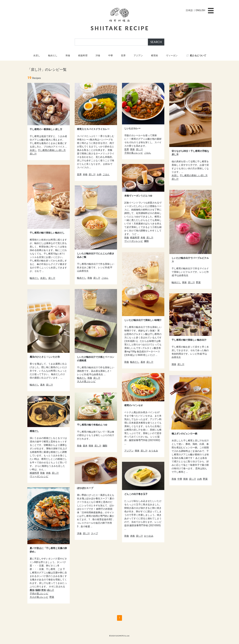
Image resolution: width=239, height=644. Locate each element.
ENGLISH (200, 10)
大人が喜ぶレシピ (86, 381)
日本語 (189, 10)
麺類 (146, 241)
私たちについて (198, 55)
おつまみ (153, 451)
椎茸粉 (155, 55)
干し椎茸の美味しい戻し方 (52, 150)
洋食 (98, 55)
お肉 (99, 174)
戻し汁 (33, 154)
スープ (94, 533)
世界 (123, 55)
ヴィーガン (172, 55)
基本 (143, 362)
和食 (68, 55)
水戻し (37, 55)
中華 (111, 55)
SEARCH (156, 42)
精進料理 (83, 55)
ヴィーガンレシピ (134, 241)
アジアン (138, 55)
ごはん (106, 174)
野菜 (198, 282)
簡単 (132, 149)
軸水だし (53, 55)
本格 (85, 174)
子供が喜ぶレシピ (134, 153)
